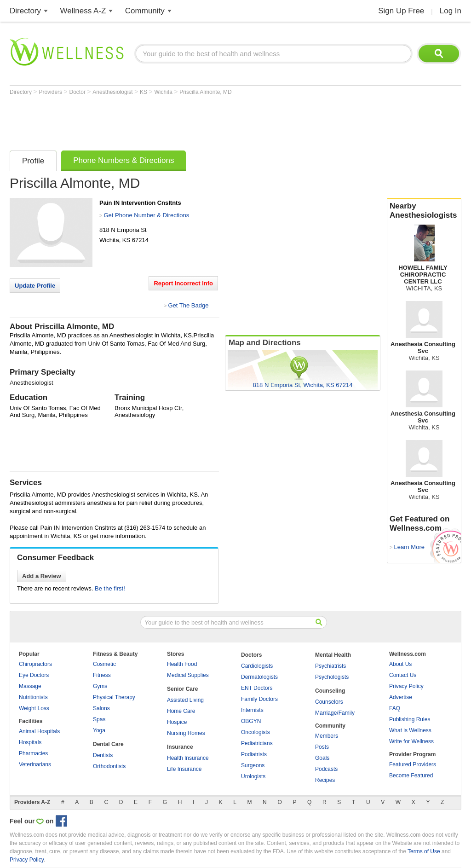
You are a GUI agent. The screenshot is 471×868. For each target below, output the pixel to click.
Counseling (330, 691)
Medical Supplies (188, 675)
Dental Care (108, 744)
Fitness (102, 675)
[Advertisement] (177, 121)
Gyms (100, 686)
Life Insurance (184, 769)
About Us (400, 664)
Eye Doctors (34, 675)
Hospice (177, 722)
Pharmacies (33, 753)
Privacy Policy (406, 686)
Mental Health (333, 655)
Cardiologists (257, 666)
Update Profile (35, 286)
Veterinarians (35, 764)
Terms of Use (424, 851)
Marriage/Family (335, 713)
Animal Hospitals (39, 731)
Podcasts (326, 769)
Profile (33, 161)
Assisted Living (185, 700)
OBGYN (251, 721)
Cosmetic (104, 664)
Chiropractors (35, 664)
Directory (25, 11)
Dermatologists (259, 677)
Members (327, 736)
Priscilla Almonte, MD (205, 92)
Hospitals (30, 742)
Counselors (329, 702)
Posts (322, 747)
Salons (101, 708)
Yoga (99, 730)
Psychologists (332, 677)
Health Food (182, 664)
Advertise (401, 697)
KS (144, 92)
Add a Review (42, 576)
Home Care (181, 711)
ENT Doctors (257, 688)
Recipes (325, 780)
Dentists (103, 755)
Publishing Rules (410, 719)
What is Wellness (410, 730)
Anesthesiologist (113, 92)
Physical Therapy (114, 697)
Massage (30, 686)
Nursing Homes (186, 733)
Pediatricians (257, 743)
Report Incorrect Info (183, 283)
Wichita (164, 92)
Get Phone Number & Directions (146, 215)
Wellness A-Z (83, 11)
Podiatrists (254, 754)
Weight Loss (34, 708)
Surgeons (253, 765)
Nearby (424, 211)
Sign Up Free (401, 11)
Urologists (253, 776)
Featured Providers (413, 764)
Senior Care (182, 689)
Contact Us (403, 675)
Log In (451, 11)
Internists (252, 710)
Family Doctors (259, 699)
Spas (99, 719)
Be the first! (110, 588)
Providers (51, 92)
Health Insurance (188, 758)
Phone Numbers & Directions (123, 160)
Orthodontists (109, 766)
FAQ (395, 708)
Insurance (180, 747)
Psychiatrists (330, 666)
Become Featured (411, 775)
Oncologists (256, 732)
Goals (322, 758)
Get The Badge (188, 305)
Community (145, 11)
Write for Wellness (411, 741)
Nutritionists (33, 697)
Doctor (78, 92)
